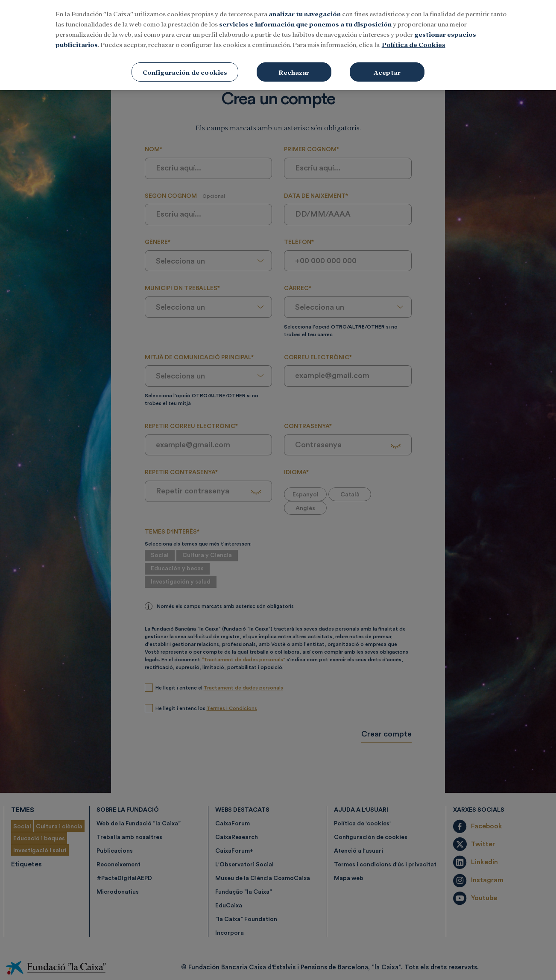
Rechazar (294, 72)
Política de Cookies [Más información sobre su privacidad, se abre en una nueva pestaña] (414, 44)
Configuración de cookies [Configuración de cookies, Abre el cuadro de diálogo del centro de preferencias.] (185, 72)
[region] (278, 45)
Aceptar (387, 72)
